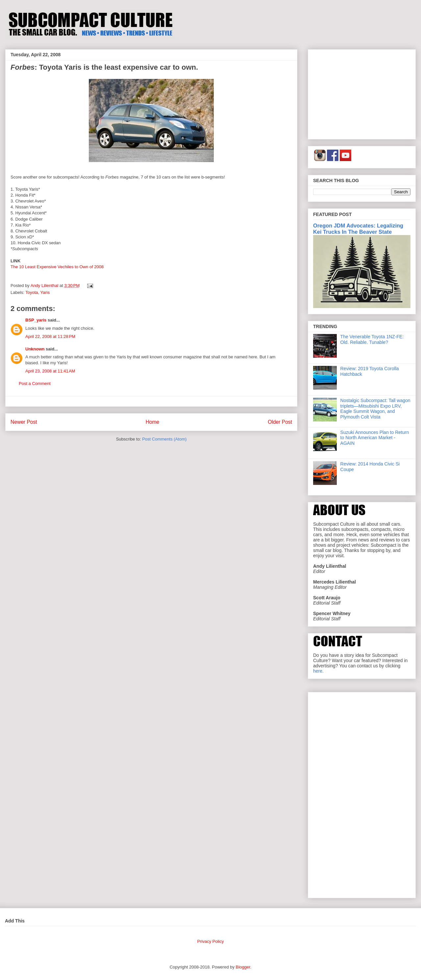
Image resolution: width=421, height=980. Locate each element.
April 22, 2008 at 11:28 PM (50, 336)
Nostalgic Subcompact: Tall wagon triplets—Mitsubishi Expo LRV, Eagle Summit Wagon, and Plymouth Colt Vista (375, 409)
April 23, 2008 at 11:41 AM (50, 371)
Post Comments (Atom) (164, 439)
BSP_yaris (36, 320)
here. (318, 671)
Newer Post (24, 422)
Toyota (32, 292)
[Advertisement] (362, 93)
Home (153, 422)
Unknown (35, 349)
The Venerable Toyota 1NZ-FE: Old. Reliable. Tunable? (372, 339)
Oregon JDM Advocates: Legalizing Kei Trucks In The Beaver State (358, 229)
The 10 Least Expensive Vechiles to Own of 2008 (57, 267)
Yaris (45, 292)
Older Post (280, 422)
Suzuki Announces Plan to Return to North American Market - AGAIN (375, 438)
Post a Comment (35, 383)
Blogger (243, 967)
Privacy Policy (211, 941)
